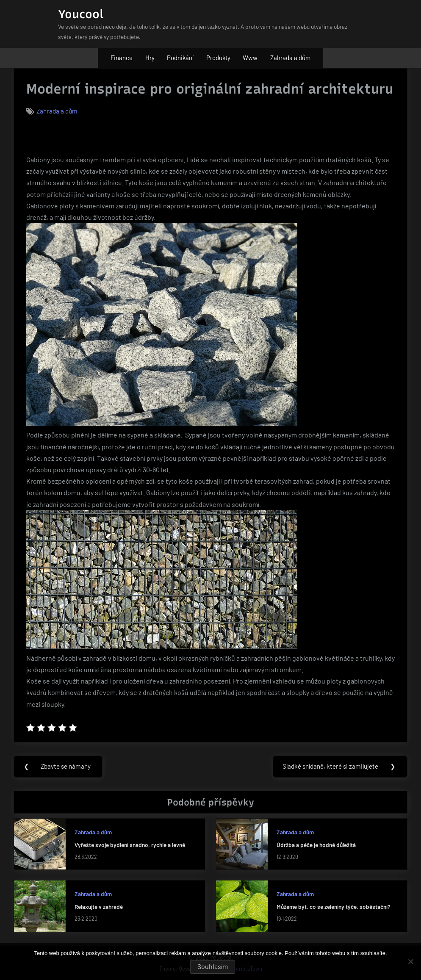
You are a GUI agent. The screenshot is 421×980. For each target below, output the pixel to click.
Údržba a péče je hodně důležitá (316, 845)
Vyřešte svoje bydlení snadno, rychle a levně (130, 845)
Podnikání (180, 58)
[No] (410, 961)
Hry (150, 58)
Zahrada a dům (290, 58)
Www (250, 58)
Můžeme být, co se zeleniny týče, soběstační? (334, 907)
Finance (122, 58)
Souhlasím (213, 966)
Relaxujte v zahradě (99, 907)
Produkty (218, 58)
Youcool (81, 14)
